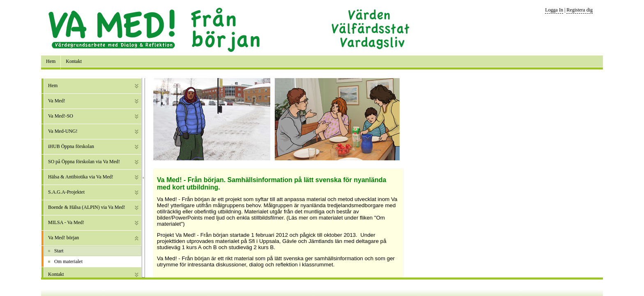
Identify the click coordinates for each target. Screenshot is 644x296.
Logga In (554, 10)
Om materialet (68, 261)
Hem (51, 61)
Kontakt (74, 61)
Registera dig (580, 10)
